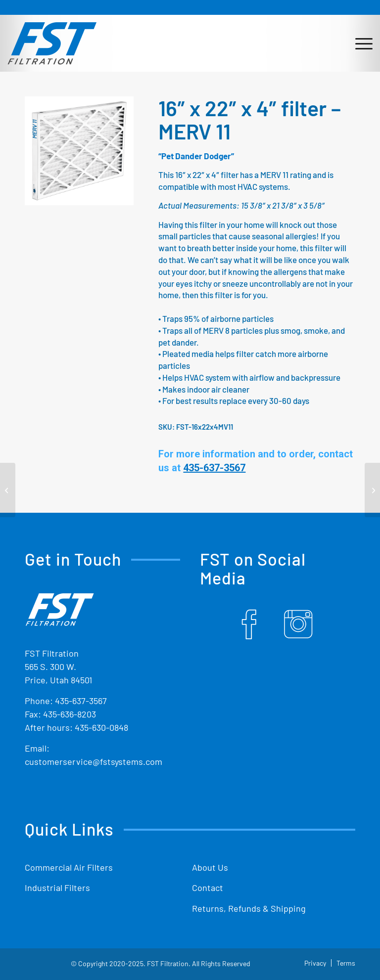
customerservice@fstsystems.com (94, 761)
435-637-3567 (81, 701)
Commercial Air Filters (69, 867)
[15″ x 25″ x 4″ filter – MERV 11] (8, 490)
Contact (208, 888)
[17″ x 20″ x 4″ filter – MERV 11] (372, 490)
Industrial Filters (57, 888)
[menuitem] (359, 43)
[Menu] (359, 43)
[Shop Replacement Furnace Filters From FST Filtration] (52, 43)
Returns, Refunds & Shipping (249, 908)
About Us (210, 867)
